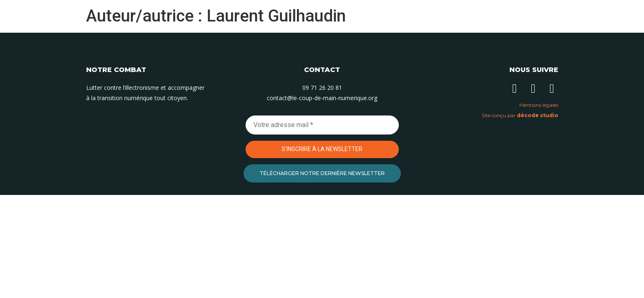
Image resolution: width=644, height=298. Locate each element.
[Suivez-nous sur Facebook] (552, 89)
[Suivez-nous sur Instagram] (533, 89)
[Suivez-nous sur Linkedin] (515, 89)
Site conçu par (520, 115)
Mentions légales (539, 105)
